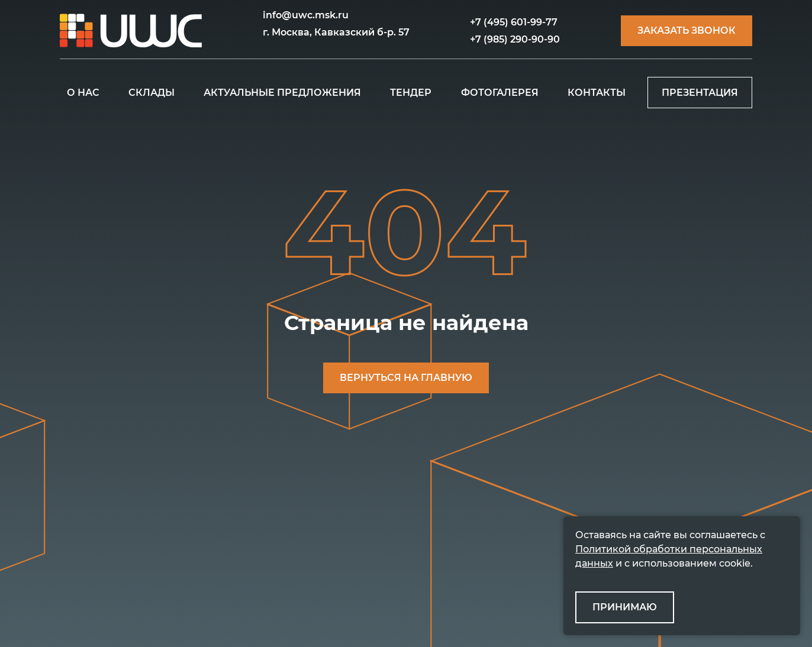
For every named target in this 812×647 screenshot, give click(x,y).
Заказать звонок (687, 30)
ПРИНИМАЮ (625, 607)
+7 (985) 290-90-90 (515, 39)
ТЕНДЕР (411, 93)
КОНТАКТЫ (597, 93)
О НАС (83, 93)
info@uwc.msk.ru (306, 15)
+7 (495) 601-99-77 (514, 22)
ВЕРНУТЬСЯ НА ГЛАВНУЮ (406, 378)
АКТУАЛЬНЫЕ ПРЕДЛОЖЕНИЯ (282, 93)
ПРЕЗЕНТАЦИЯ (700, 93)
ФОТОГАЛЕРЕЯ (500, 93)
